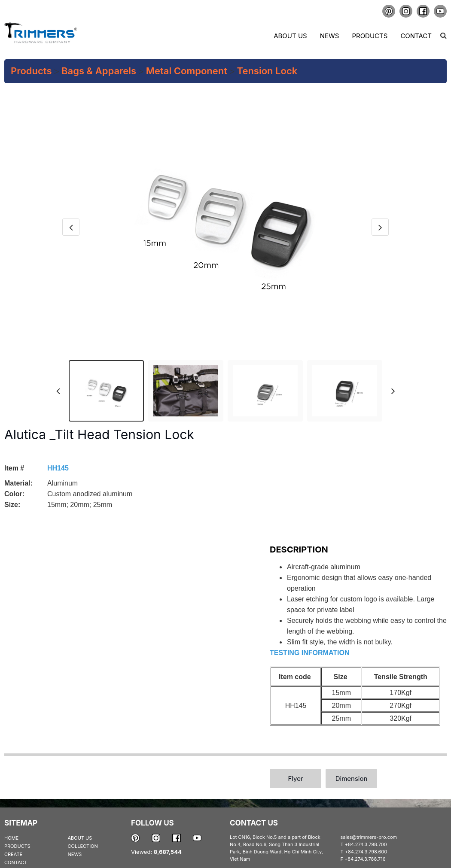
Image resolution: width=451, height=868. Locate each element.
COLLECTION (83, 846)
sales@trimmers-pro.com (369, 837)
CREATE (13, 854)
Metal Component (187, 71)
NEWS (75, 854)
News (330, 36)
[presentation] (71, 227)
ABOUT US (80, 838)
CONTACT (16, 862)
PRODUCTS (17, 846)
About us (290, 36)
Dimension (352, 778)
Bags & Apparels (99, 71)
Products (370, 36)
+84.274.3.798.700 (366, 844)
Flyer (295, 778)
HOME (11, 838)
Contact (416, 36)
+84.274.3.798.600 (366, 852)
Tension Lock (267, 71)
